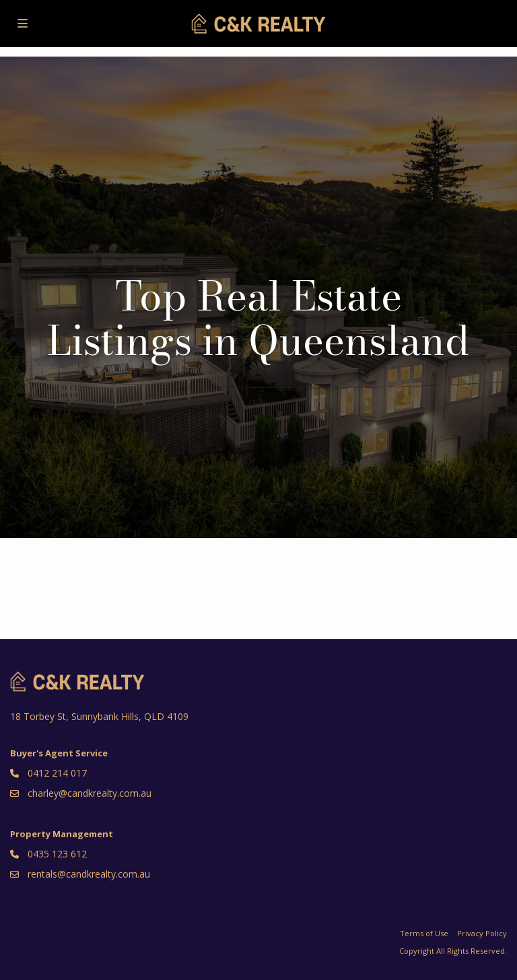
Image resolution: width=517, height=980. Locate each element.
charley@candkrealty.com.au (90, 793)
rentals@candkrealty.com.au (89, 874)
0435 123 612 (57, 854)
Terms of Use (424, 933)
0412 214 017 (57, 773)
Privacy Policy (482, 933)
